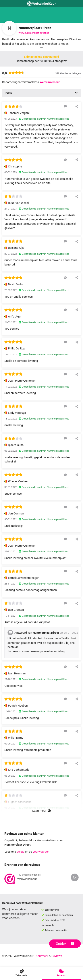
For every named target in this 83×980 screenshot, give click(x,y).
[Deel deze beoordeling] (77, 106)
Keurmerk (42, 956)
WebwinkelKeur (50, 82)
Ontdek (65, 944)
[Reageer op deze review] (65, 106)
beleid (20, 852)
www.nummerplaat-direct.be (34, 33)
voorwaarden (41, 852)
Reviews (57, 956)
